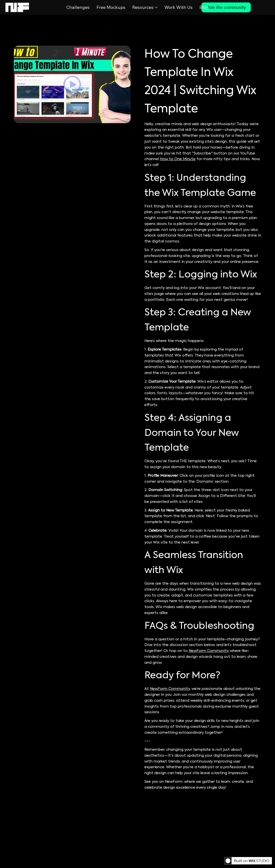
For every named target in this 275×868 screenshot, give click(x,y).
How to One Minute (178, 159)
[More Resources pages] (156, 7)
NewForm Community (209, 651)
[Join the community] (226, 7)
